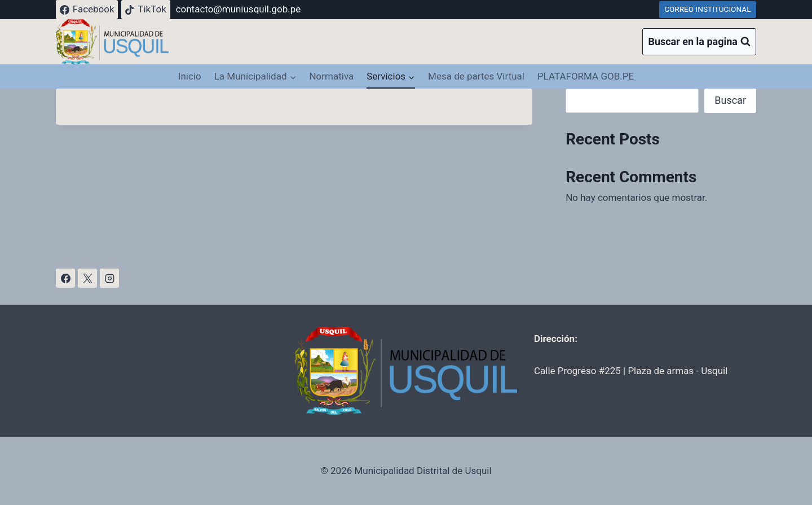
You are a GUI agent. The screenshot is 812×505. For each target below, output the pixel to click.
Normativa (331, 76)
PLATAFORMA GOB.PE (586, 76)
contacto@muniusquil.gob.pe (239, 9)
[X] (87, 278)
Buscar (730, 100)
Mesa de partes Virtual (476, 76)
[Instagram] (109, 278)
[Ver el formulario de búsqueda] (699, 42)
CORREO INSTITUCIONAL (707, 9)
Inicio (190, 76)
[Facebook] (65, 278)
